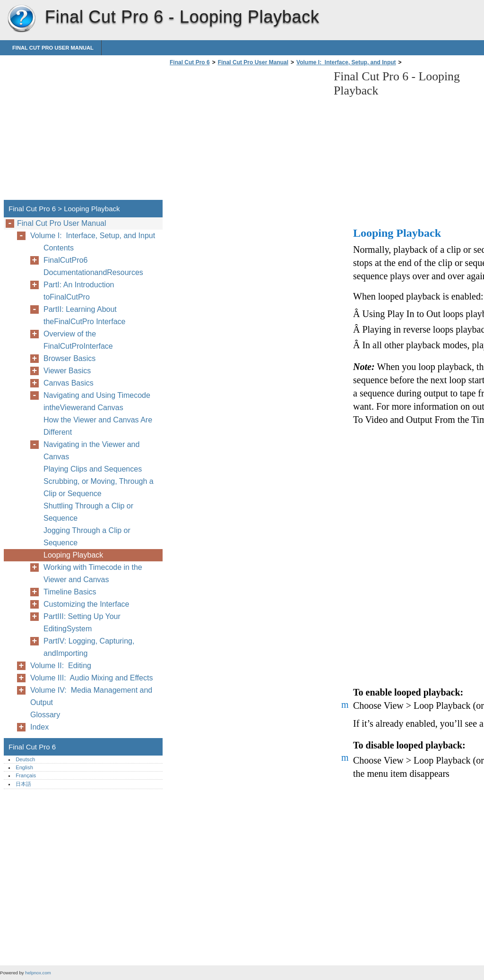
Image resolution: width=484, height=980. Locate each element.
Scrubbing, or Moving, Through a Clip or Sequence (99, 487)
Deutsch (25, 759)
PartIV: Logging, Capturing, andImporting (89, 647)
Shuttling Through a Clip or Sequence (88, 512)
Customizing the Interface (86, 604)
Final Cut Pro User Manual (53, 48)
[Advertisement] (247, 136)
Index (39, 727)
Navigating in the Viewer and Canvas (91, 451)
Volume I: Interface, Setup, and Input (346, 62)
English (24, 767)
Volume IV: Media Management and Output (91, 696)
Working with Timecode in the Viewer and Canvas (93, 573)
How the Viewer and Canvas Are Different (98, 426)
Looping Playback (73, 555)
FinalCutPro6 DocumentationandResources (93, 266)
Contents (59, 248)
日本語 (23, 784)
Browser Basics (69, 358)
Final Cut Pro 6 (21, 19)
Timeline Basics (70, 592)
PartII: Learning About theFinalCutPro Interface (84, 315)
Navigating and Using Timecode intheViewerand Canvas (97, 401)
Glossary (45, 715)
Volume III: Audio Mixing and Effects (91, 678)
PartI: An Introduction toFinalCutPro (79, 291)
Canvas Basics (69, 383)
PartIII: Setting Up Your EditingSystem (82, 623)
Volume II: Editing (61, 666)
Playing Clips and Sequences (93, 469)
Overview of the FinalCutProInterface (78, 340)
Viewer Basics (67, 371)
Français (26, 775)
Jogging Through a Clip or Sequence (87, 537)
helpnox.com (38, 973)
